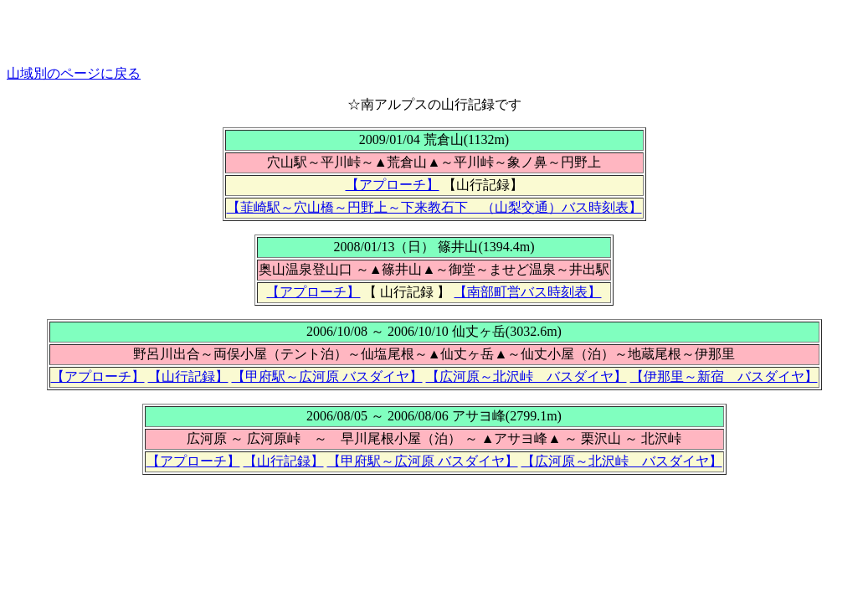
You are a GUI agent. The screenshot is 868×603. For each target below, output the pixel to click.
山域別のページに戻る (74, 73)
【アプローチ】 (393, 185)
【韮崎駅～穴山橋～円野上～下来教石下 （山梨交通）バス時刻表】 (434, 207)
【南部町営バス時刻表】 (527, 292)
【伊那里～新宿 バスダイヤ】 (724, 376)
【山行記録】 (188, 376)
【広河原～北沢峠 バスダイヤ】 (526, 376)
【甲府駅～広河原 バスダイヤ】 (327, 376)
